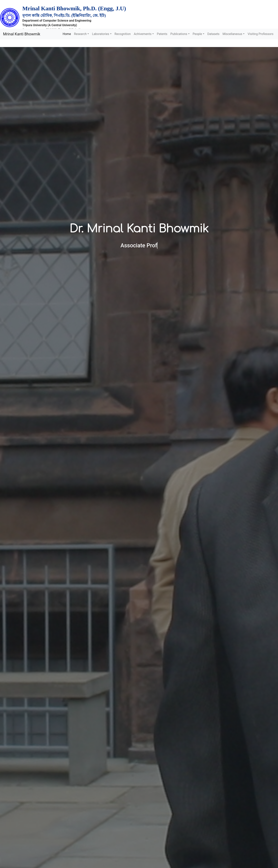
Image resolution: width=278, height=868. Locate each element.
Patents (162, 34)
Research (80, 34)
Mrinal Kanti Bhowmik (22, 34)
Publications (179, 34)
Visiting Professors (260, 34)
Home (67, 34)
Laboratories (101, 34)
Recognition (123, 34)
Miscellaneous (232, 34)
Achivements (143, 34)
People (197, 34)
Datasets (213, 34)
